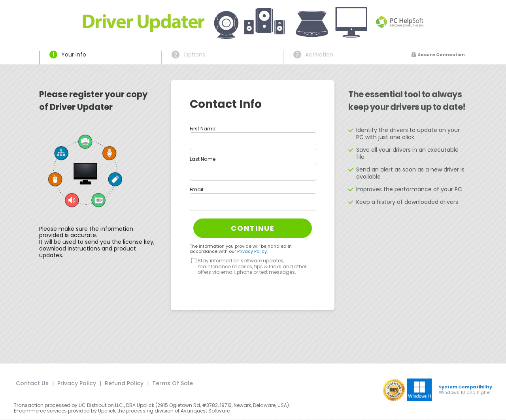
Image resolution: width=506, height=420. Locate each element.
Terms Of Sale (173, 383)
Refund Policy (124, 383)
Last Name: (203, 159)
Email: (197, 189)
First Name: (203, 129)
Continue (253, 228)
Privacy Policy (252, 251)
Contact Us (32, 383)
